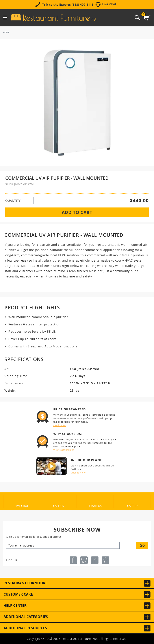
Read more (60, 425)
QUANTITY (13, 201)
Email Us (95, 506)
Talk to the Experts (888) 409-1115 (68, 5)
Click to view (78, 473)
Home (6, 32)
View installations (64, 450)
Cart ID (132, 506)
